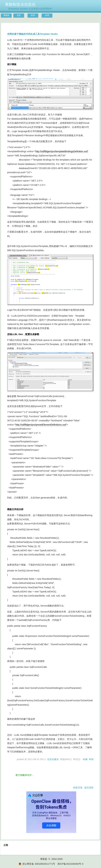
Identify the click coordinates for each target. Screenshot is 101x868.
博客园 (6, 15)
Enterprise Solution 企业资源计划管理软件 (30, 9)
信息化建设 (53, 759)
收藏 (85, 759)
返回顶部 (89, 788)
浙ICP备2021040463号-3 (70, 864)
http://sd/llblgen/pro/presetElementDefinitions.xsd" (41, 425)
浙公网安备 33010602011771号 (37, 864)
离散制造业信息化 (20, 4)
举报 (91, 759)
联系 (33, 15)
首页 (19, 15)
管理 (47, 15)
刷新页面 (78, 788)
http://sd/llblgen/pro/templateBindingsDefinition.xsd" (62, 151)
